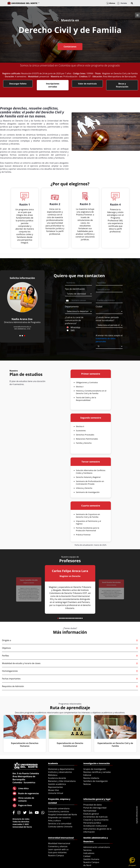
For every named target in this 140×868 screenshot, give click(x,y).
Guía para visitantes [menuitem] (57, 852)
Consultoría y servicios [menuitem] (59, 811)
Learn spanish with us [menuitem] (58, 849)
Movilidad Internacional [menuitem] (59, 843)
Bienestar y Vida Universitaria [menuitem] (62, 781)
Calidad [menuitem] (87, 856)
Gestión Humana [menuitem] (91, 859)
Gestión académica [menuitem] (57, 784)
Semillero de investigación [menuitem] (96, 781)
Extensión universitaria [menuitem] (59, 808)
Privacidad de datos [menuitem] (93, 805)
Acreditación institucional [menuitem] (95, 826)
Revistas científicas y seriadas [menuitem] (97, 772)
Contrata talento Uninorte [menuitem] (60, 827)
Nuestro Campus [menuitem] (56, 855)
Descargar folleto (18, 84)
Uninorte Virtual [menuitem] (56, 793)
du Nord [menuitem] (87, 865)
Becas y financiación (122, 85)
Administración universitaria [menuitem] (97, 847)
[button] (132, 3)
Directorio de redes (21, 819)
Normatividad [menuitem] (90, 811)
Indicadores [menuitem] (89, 853)
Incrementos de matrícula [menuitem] (96, 817)
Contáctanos (70, 47)
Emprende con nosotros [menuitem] (59, 818)
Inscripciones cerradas (53, 85)
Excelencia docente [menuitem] (57, 778)
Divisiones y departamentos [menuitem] (61, 769)
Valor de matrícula (87, 84)
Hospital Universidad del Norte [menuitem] (63, 815)
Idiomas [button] (111, 3)
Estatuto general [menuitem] (91, 814)
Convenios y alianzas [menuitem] (58, 846)
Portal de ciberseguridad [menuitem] (95, 808)
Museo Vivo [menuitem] (54, 790)
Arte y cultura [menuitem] (54, 821)
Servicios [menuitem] (88, 850)
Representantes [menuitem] (56, 787)
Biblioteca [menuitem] (53, 775)
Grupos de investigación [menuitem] (95, 769)
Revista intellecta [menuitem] (91, 778)
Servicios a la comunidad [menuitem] (60, 824)
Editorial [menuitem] (87, 775)
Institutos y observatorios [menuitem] (60, 772)
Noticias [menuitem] (87, 784)
